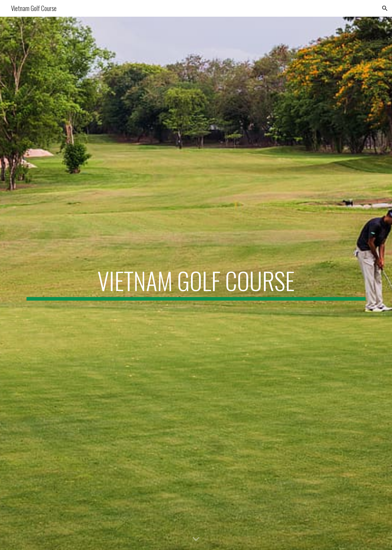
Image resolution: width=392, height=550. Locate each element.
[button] (385, 8)
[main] (196, 283)
